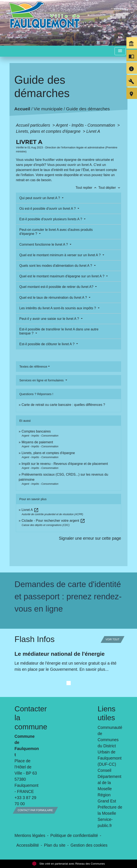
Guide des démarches (88, 109)
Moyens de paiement (37, 442)
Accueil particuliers (34, 125)
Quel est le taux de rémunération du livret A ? (54, 298)
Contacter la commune (27, 718)
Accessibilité (28, 845)
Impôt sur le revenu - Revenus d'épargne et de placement (65, 464)
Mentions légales (30, 835)
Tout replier (87, 188)
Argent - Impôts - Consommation (86, 125)
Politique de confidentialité (74, 835)
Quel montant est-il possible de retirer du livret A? (57, 287)
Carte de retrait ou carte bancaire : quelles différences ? (63, 405)
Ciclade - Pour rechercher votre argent (53, 521)
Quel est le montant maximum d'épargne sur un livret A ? (62, 276)
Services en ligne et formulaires (42, 380)
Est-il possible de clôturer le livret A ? (47, 344)
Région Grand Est (107, 798)
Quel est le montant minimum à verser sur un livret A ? (60, 255)
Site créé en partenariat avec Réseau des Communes (68, 864)
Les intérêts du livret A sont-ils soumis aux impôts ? (58, 308)
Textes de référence (33, 366)
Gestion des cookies (89, 845)
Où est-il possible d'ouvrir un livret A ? (48, 209)
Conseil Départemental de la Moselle (109, 780)
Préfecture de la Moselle (110, 810)
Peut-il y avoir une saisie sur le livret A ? (50, 319)
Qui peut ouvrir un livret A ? (40, 198)
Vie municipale (48, 109)
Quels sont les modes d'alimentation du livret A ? (56, 266)
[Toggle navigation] (120, 51)
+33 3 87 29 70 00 (26, 801)
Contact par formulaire (35, 810)
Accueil (22, 109)
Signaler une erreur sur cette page (90, 538)
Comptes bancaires (36, 431)
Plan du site (55, 845)
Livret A (93, 131)
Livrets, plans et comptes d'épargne (49, 131)
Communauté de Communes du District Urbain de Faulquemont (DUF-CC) (110, 746)
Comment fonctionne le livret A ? (44, 244)
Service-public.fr (105, 822)
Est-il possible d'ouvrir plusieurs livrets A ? (51, 219)
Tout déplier (110, 188)
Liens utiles (107, 713)
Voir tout (113, 639)
